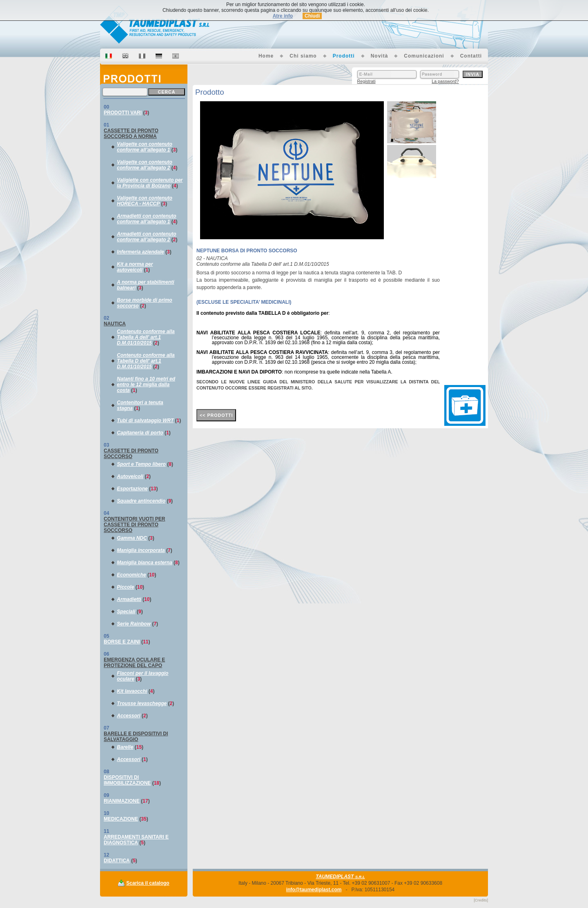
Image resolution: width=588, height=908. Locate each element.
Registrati (366, 81)
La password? (445, 81)
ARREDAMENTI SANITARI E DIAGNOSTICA (136, 840)
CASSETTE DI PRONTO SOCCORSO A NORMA (131, 134)
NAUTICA (115, 324)
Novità (380, 56)
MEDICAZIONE (121, 819)
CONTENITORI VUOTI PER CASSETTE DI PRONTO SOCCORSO (134, 525)
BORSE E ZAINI (122, 642)
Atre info (283, 16)
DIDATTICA (117, 861)
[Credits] (481, 900)
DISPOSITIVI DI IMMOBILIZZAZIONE (127, 780)
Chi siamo (303, 56)
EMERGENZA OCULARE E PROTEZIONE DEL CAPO (134, 663)
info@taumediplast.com (314, 890)
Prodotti (344, 56)
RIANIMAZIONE (122, 801)
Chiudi (312, 16)
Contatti (471, 56)
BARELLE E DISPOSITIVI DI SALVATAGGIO (136, 737)
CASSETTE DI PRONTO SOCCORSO (131, 454)
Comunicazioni (424, 56)
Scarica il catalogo (148, 883)
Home (266, 56)
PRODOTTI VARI (123, 113)
